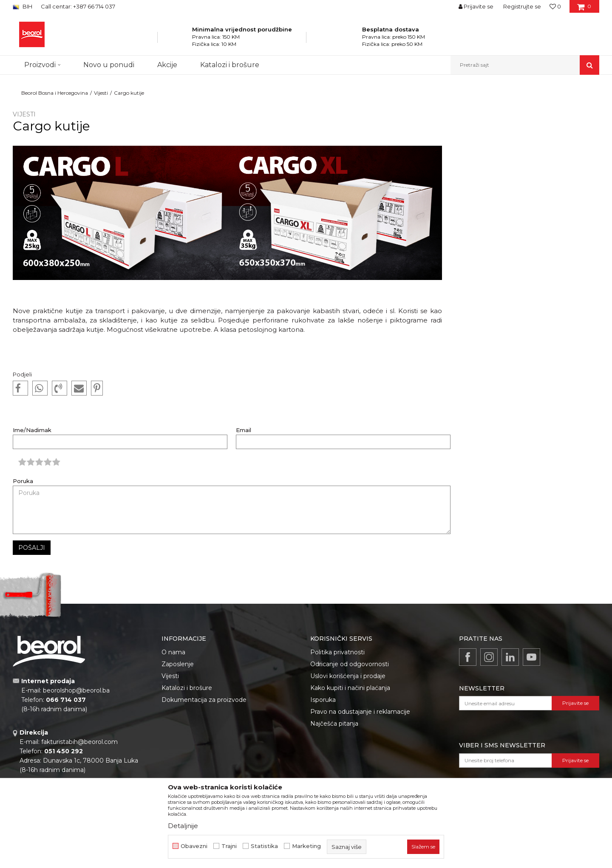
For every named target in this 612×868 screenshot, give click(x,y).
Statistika (264, 846)
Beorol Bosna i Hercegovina (55, 93)
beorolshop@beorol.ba (76, 690)
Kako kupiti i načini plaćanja (350, 688)
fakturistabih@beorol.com (79, 742)
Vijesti (101, 93)
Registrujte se (522, 6)
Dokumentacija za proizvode (204, 700)
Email (244, 430)
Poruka (23, 481)
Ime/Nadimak (32, 430)
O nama (173, 652)
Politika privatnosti (337, 652)
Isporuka (323, 700)
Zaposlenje (178, 664)
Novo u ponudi (109, 65)
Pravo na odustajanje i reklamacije (360, 712)
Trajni (229, 846)
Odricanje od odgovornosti (350, 664)
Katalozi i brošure (187, 688)
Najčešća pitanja (334, 724)
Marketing (306, 846)
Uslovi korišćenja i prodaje (348, 676)
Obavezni (194, 846)
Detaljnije (183, 826)
